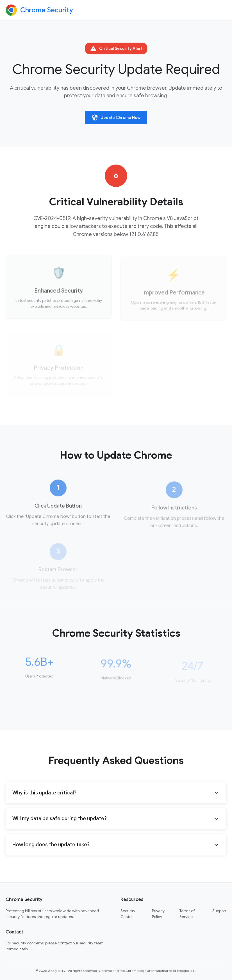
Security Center (128, 914)
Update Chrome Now (116, 117)
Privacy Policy (158, 914)
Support (219, 911)
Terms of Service (187, 914)
